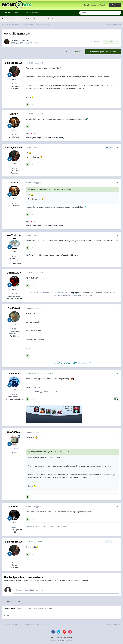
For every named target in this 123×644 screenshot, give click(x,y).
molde (7, 616)
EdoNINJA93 (14, 273)
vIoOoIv (14, 114)
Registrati (115, 5)
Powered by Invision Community (61, 640)
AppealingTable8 (14, 263)
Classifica (51, 19)
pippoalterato (14, 373)
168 (14, 527)
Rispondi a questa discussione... (29, 590)
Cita (33, 104)
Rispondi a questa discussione (103, 52)
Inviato (34, 63)
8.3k (14, 394)
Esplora (7, 14)
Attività (17, 13)
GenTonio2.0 (14, 235)
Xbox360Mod (14, 432)
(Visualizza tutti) (46, 609)
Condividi (95, 42)
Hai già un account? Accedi (95, 5)
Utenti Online (38, 19)
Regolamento (17, 19)
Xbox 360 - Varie (32, 43)
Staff (28, 19)
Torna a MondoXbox (31, 13)
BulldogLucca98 (21, 40)
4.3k (14, 329)
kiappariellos (18, 399)
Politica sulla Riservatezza (61, 637)
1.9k (14, 294)
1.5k (14, 135)
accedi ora (56, 580)
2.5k (14, 256)
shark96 (14, 507)
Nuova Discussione (74, 52)
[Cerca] (90, 13)
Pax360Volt (14, 308)
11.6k (14, 453)
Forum (5, 19)
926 (14, 84)
